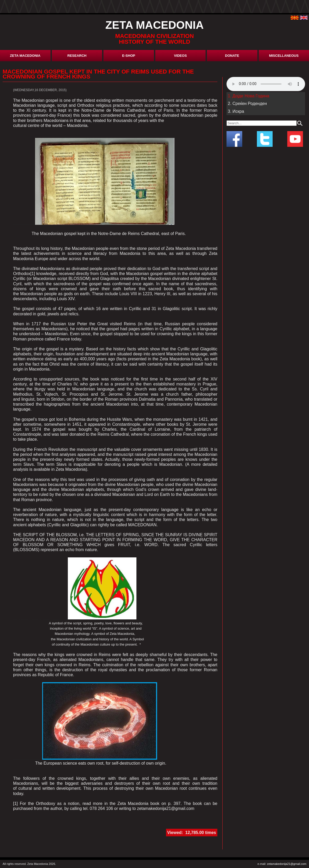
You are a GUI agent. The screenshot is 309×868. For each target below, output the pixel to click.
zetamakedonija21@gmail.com (287, 864)
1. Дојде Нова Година (249, 96)
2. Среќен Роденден (247, 103)
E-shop (129, 56)
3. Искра (236, 111)
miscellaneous (284, 56)
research (77, 56)
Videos (180, 56)
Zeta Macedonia (25, 56)
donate (232, 56)
